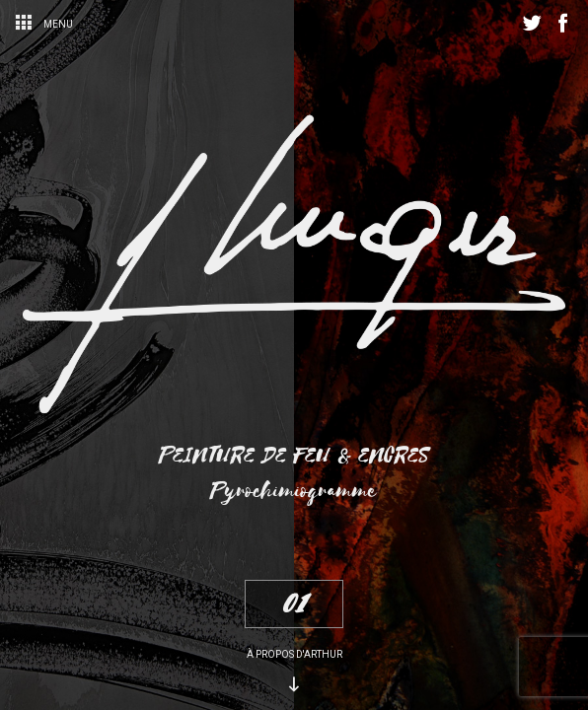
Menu (44, 24)
